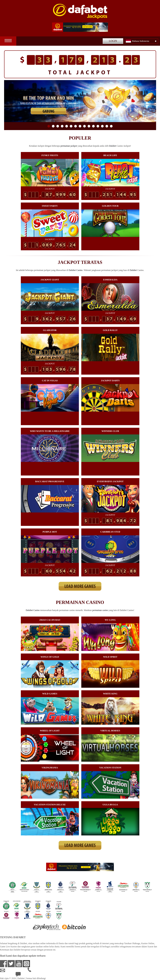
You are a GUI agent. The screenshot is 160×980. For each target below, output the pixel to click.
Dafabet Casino (76, 270)
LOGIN (113, 41)
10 (89, 126)
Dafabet (113, 146)
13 (102, 126)
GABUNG (48, 112)
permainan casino (100, 610)
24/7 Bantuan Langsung (29, 975)
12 (98, 126)
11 (93, 126)
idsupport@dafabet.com (14, 970)
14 (107, 126)
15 (111, 126)
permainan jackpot (69, 146)
